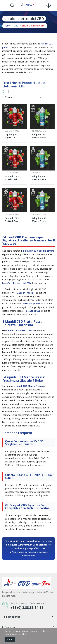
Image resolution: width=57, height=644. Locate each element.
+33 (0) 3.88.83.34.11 (27, 608)
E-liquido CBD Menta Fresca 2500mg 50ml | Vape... (40, 178)
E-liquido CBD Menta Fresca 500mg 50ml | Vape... (39, 220)
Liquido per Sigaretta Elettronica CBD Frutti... (13, 136)
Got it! (10, 639)
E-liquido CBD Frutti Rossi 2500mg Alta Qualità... (12, 178)
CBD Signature (12, 131)
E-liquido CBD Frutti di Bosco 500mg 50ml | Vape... (12, 220)
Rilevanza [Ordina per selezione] (24, 97)
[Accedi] (49, 6)
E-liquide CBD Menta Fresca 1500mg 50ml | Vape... (40, 136)
